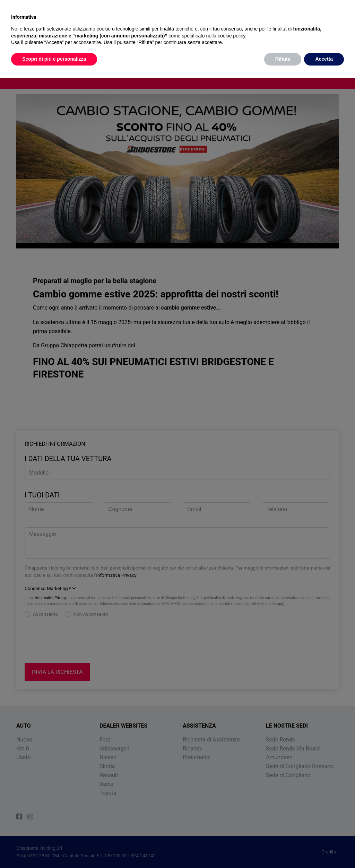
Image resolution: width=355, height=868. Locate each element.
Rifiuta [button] (283, 59)
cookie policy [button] (231, 36)
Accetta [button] (324, 59)
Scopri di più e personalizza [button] (54, 59)
